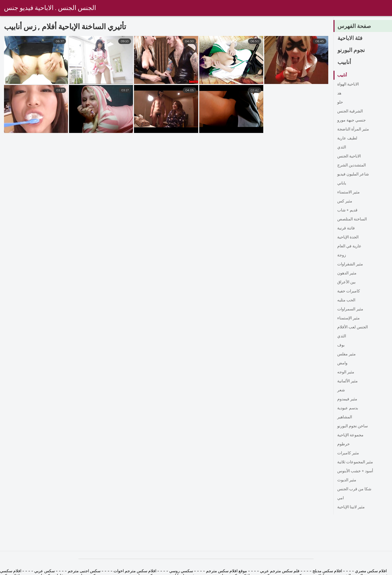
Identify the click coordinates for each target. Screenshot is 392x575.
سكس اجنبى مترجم (84, 571)
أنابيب (344, 62)
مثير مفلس (346, 354)
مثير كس (345, 201)
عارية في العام (349, 246)
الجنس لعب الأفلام (352, 327)
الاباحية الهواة (348, 84)
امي (340, 498)
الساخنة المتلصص (352, 219)
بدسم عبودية (348, 408)
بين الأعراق (346, 282)
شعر (341, 390)
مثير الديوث (347, 480)
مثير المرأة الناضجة (353, 129)
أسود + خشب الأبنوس (355, 471)
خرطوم (343, 444)
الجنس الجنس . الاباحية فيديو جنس (50, 8)
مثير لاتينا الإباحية (351, 507)
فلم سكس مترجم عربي (279, 571)
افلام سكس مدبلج (327, 571)
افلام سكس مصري (370, 571)
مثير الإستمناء (348, 318)
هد (339, 93)
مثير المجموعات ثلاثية (355, 462)
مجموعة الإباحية (350, 435)
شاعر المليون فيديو (353, 174)
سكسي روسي (181, 571)
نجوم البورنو (351, 50)
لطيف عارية (347, 138)
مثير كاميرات (348, 453)
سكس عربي (44, 571)
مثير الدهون (347, 273)
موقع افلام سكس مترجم (226, 571)
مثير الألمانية (347, 381)
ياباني (342, 183)
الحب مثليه (346, 300)
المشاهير (345, 417)
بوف (341, 345)
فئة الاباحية (350, 38)
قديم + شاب (347, 210)
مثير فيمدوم (347, 399)
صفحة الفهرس (354, 26)
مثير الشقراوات (350, 264)
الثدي (342, 147)
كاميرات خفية (349, 291)
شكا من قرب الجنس (354, 489)
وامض (342, 363)
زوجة (342, 255)
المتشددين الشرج (351, 165)
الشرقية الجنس (350, 111)
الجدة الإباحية (348, 237)
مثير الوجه (346, 372)
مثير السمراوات (350, 309)
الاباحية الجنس (349, 156)
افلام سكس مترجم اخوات (135, 571)
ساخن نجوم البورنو (352, 426)
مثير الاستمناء (348, 192)
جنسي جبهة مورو (351, 120)
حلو (340, 102)
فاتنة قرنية (346, 228)
